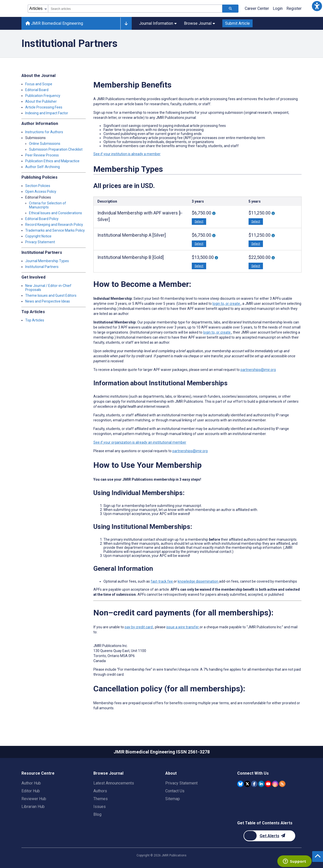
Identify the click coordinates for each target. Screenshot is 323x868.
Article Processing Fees (44, 107)
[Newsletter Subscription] (269, 836)
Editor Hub (31, 791)
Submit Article (237, 23)
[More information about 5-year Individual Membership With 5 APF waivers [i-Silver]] (273, 213)
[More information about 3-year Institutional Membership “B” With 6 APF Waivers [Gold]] (216, 258)
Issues (100, 807)
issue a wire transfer (183, 627)
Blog (97, 814)
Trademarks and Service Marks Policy (55, 230)
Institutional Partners (42, 267)
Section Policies (38, 186)
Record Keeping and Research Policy (54, 225)
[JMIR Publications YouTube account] (268, 784)
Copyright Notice (38, 236)
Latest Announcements (114, 783)
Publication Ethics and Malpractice (52, 161)
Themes (101, 799)
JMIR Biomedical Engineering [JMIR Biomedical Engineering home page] (54, 23)
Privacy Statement (40, 242)
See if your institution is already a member (127, 154)
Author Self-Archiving (43, 167)
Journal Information (158, 23)
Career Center (257, 8)
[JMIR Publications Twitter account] (247, 784)
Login (278, 8)
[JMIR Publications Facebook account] (254, 784)
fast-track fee (162, 581)
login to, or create (227, 304)
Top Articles (35, 320)
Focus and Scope (39, 84)
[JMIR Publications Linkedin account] (261, 784)
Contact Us (175, 791)
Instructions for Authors (44, 132)
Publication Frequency (43, 96)
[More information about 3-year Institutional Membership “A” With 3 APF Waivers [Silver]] (214, 236)
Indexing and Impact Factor (47, 113)
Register (294, 8)
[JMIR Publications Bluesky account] (240, 784)
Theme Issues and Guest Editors (51, 295)
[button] (317, 6)
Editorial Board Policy (42, 219)
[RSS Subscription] (282, 784)
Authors (100, 791)
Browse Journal (199, 23)
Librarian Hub (33, 807)
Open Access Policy (41, 192)
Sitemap (173, 799)
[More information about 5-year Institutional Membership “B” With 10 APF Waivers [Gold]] (273, 258)
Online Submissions (45, 144)
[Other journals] (126, 23)
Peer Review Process (42, 155)
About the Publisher (41, 101)
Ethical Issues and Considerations (56, 213)
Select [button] (199, 222)
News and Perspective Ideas (48, 301)
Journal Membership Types (47, 261)
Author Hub (31, 783)
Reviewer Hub (34, 799)
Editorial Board (37, 90)
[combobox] (135, 9)
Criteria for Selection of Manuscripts (48, 205)
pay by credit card (139, 627)
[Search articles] (230, 9)
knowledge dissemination (198, 581)
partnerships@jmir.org (258, 370)
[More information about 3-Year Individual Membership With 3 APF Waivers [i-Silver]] (214, 213)
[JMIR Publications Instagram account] (275, 784)
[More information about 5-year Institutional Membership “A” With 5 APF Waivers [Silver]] (273, 236)
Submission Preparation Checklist (56, 149)
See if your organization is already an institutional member (140, 442)
